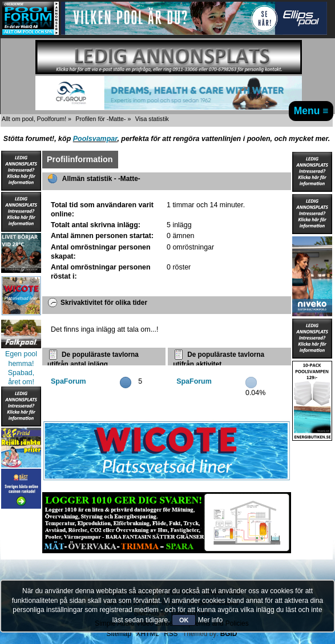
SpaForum (68, 381)
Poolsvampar (95, 139)
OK (184, 620)
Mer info (210, 620)
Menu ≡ (311, 111)
